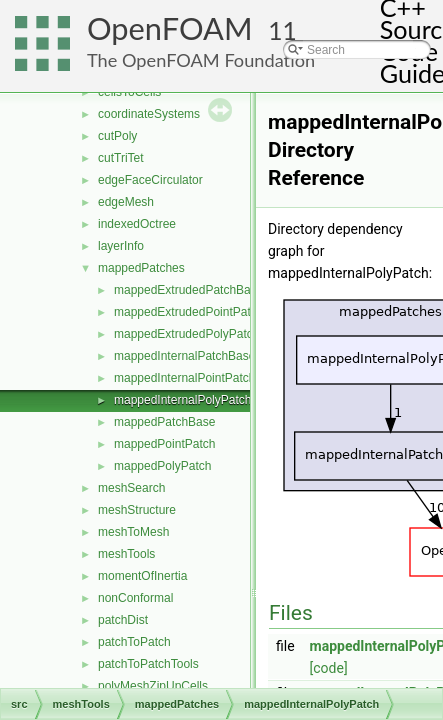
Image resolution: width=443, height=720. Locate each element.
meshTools (126, 554)
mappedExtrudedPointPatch (188, 312)
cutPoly (117, 136)
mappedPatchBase (164, 422)
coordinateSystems (149, 114)
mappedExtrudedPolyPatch (186, 334)
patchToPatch (134, 642)
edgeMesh (126, 202)
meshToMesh (133, 532)
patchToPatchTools (148, 664)
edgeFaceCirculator (150, 180)
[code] (329, 668)
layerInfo (121, 246)
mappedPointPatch (164, 444)
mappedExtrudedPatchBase (188, 290)
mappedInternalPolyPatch (182, 400)
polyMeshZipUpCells (153, 686)
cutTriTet (121, 158)
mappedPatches (141, 268)
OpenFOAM (170, 28)
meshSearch (131, 488)
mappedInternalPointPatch (184, 378)
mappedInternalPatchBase (184, 356)
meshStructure (137, 510)
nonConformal (135, 598)
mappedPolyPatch (162, 466)
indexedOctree (137, 224)
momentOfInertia (142, 576)
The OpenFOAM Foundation (201, 60)
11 (282, 30)
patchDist (123, 620)
